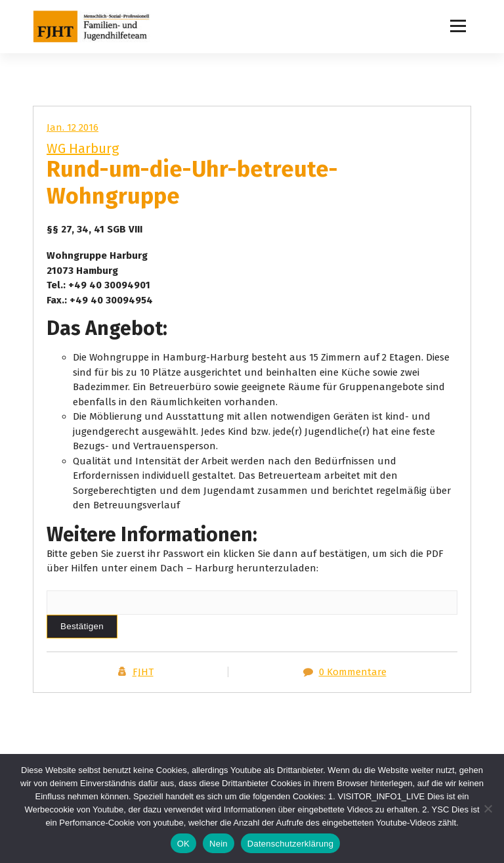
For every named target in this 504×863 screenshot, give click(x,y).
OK (183, 844)
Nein (219, 844)
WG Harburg (83, 148)
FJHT (143, 672)
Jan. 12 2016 (73, 127)
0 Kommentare (353, 672)
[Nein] (488, 808)
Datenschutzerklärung (290, 844)
